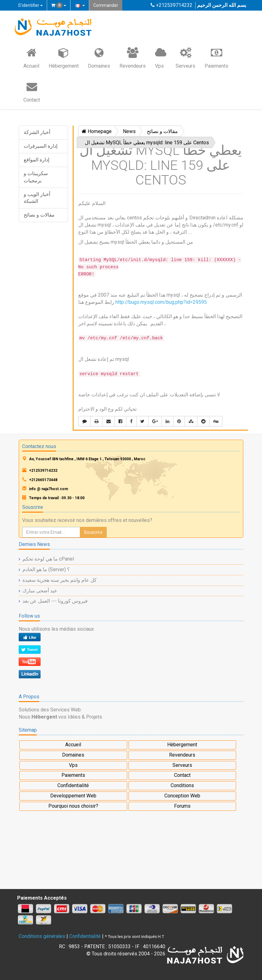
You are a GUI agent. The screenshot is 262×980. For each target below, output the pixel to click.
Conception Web (182, 796)
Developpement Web (73, 796)
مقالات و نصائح (39, 215)
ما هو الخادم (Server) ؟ (46, 569)
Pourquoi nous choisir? (73, 806)
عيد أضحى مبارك (40, 591)
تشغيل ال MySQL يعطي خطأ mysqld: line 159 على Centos (147, 143)
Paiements (216, 58)
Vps (161, 58)
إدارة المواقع (36, 160)
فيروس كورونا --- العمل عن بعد (55, 601)
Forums (182, 806)
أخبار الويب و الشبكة (37, 198)
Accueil (31, 58)
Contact (32, 92)
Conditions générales (42, 936)
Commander (106, 5)
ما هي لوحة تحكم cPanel (48, 559)
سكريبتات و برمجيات (36, 177)
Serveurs (185, 58)
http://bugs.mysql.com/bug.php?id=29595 (161, 302)
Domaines (99, 58)
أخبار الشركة (37, 132)
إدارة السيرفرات (41, 146)
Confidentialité (73, 785)
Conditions (182, 785)
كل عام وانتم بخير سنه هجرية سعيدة (60, 580)
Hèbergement (64, 58)
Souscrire (93, 532)
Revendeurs (133, 58)
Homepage (97, 131)
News (129, 131)
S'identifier (30, 5)
